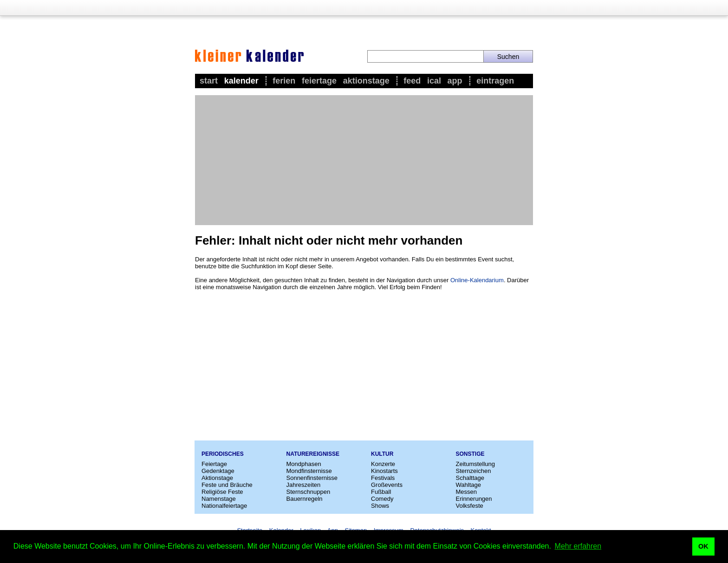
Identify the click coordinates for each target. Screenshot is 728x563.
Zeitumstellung (476, 464)
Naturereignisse (313, 454)
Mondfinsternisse (309, 471)
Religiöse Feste (222, 492)
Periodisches (223, 454)
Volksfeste (470, 506)
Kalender (241, 81)
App (455, 81)
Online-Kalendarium (477, 280)
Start (209, 81)
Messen (467, 492)
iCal (434, 81)
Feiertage (319, 81)
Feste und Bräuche (227, 485)
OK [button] (703, 546)
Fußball (381, 492)
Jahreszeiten (304, 485)
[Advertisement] (364, 160)
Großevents (387, 485)
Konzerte (383, 464)
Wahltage (468, 485)
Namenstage (219, 499)
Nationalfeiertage (224, 506)
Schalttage (470, 478)
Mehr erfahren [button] (578, 546)
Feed (412, 81)
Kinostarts (384, 471)
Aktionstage (366, 81)
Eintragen (495, 81)
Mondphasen (304, 464)
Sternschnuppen (309, 492)
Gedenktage (218, 471)
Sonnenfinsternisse (312, 478)
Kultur (382, 454)
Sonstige (470, 454)
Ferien (284, 81)
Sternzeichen (474, 471)
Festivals (383, 478)
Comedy (382, 499)
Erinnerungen (474, 499)
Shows (380, 506)
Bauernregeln (305, 499)
